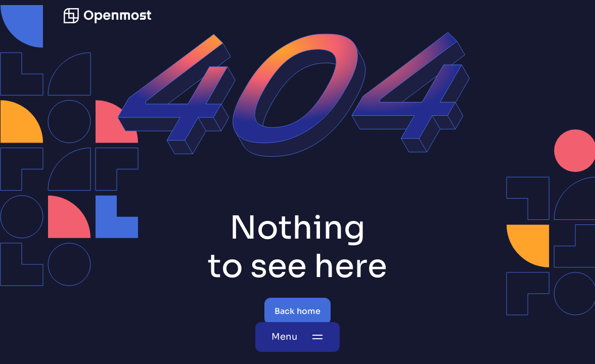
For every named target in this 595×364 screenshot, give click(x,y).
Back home (297, 311)
